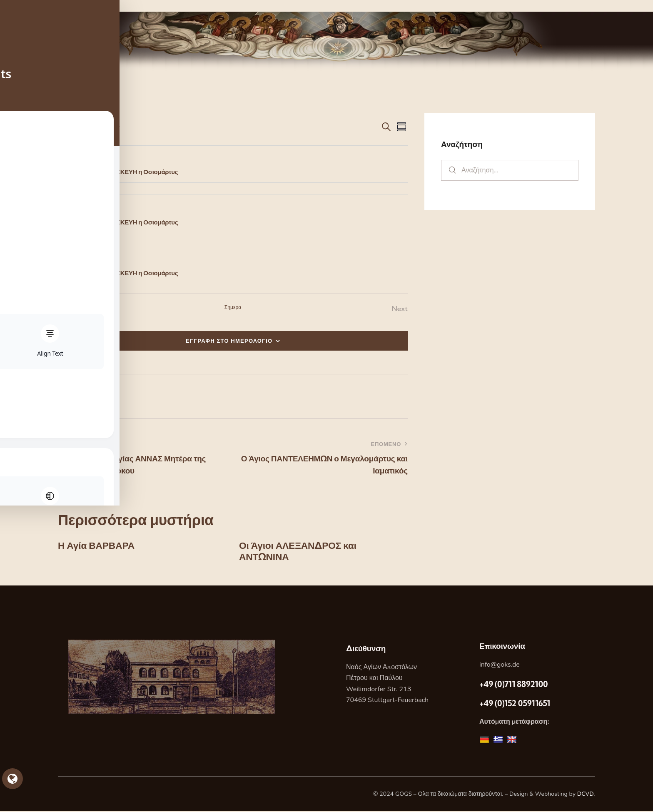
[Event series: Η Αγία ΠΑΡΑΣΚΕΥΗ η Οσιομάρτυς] (100, 161)
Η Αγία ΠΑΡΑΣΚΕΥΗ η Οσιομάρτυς (129, 172)
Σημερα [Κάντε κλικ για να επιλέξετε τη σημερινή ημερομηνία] (233, 307)
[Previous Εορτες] (68, 309)
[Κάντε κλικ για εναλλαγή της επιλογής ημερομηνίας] (83, 126)
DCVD (586, 795)
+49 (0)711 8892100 (513, 686)
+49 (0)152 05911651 (515, 705)
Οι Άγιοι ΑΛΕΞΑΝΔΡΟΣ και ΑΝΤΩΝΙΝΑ (301, 552)
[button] (71, 397)
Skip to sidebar (24, 6)
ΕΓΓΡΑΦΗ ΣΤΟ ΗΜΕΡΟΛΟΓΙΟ (229, 341)
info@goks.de (500, 666)
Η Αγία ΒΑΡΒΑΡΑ (98, 546)
